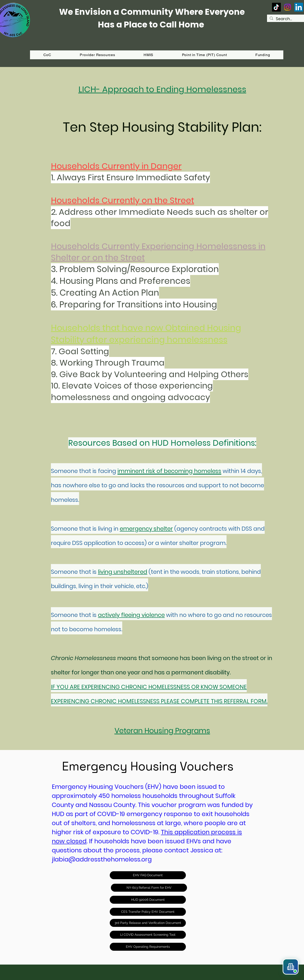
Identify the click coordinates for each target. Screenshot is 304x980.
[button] (263, 55)
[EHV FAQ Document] (148, 875)
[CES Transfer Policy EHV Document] (148, 912)
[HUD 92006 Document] (148, 900)
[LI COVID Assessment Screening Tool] (148, 935)
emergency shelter (146, 529)
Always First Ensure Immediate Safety (133, 177)
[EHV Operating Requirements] (148, 947)
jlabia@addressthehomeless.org (102, 859)
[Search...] (288, 19)
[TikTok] (276, 7)
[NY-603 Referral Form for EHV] (149, 888)
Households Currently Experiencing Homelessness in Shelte (158, 252)
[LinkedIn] (299, 7)
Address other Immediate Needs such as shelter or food (159, 218)
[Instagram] (288, 7)
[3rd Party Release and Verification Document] (148, 923)
